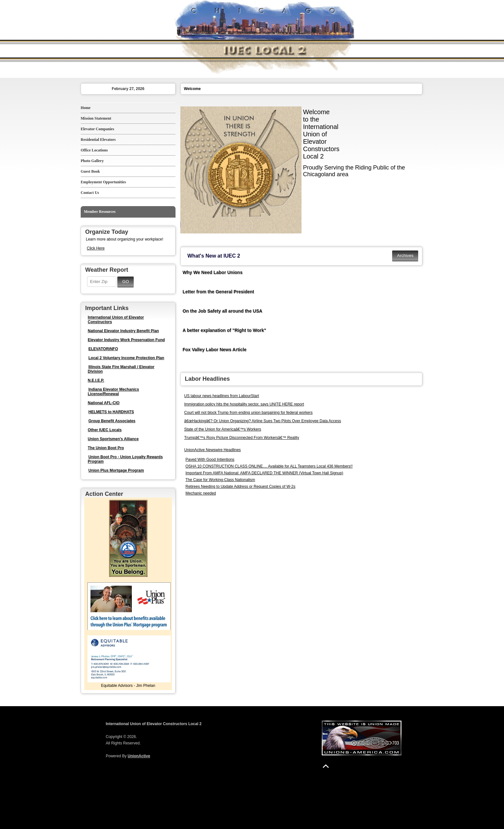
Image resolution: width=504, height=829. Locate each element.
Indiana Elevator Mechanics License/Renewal (113, 392)
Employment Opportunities (103, 182)
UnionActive (139, 756)
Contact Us (90, 193)
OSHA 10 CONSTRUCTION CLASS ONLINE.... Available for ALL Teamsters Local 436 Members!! (269, 466)
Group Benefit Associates (112, 421)
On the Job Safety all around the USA (222, 311)
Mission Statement (96, 118)
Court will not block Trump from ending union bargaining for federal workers (248, 413)
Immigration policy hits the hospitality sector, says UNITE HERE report (244, 404)
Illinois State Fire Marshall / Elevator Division (121, 369)
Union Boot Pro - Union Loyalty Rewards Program (125, 459)
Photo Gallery (92, 161)
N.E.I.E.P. (96, 380)
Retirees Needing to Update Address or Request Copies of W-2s (240, 487)
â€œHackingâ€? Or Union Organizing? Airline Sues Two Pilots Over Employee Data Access (263, 421)
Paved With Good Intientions (210, 460)
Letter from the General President (218, 292)
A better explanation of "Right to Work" (224, 330)
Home (86, 108)
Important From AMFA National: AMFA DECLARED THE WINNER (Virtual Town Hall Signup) (264, 473)
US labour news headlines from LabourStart (222, 396)
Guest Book (90, 171)
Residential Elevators (98, 140)
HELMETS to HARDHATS (111, 412)
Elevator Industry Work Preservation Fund (126, 340)
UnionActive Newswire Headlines (212, 450)
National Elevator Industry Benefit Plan (123, 331)
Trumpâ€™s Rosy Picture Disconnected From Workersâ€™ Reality (242, 438)
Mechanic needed (201, 493)
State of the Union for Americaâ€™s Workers (223, 429)
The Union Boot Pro (106, 448)
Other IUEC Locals (105, 430)
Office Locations (94, 150)
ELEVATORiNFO (103, 349)
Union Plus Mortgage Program (116, 470)
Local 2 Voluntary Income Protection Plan (126, 358)
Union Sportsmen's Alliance (113, 439)
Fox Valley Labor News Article (215, 350)
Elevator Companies (97, 129)
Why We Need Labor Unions (212, 272)
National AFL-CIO (104, 403)
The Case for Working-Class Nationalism (220, 480)
